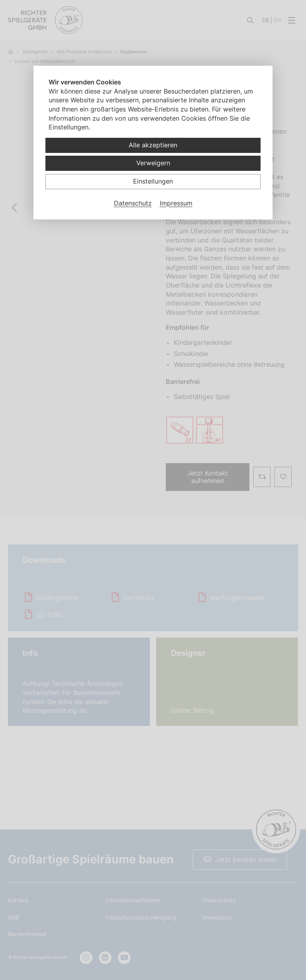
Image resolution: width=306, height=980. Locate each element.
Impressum (176, 203)
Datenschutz (133, 203)
